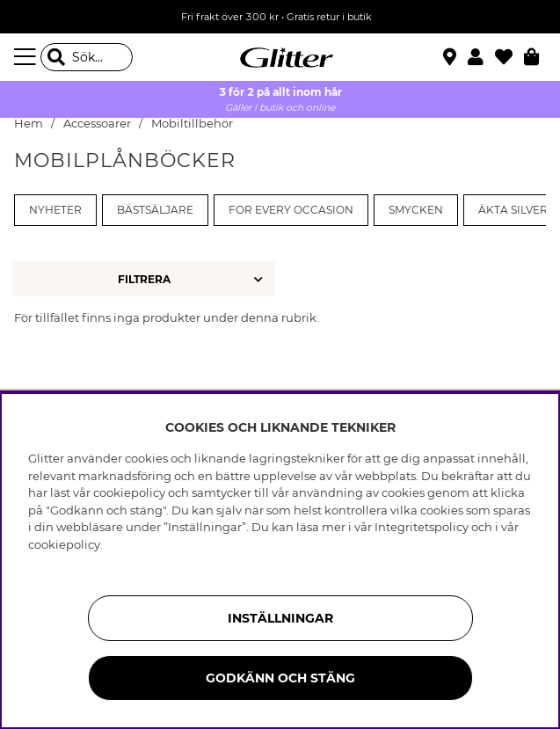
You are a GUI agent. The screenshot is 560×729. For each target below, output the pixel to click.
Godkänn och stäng (280, 678)
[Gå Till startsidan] (280, 57)
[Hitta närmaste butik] (452, 59)
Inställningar (280, 618)
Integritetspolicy (422, 527)
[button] (481, 57)
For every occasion (291, 210)
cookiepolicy (64, 544)
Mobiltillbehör (192, 124)
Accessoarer (97, 124)
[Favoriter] (509, 57)
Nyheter (55, 210)
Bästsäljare (155, 210)
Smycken (416, 210)
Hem (29, 124)
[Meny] (27, 57)
